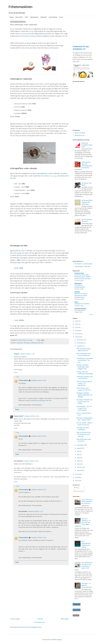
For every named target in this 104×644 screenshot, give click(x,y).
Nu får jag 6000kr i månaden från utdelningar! (87, 202)
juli (78, 451)
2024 (77, 324)
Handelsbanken (63, 176)
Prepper (16, 354)
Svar (18, 377)
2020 (77, 331)
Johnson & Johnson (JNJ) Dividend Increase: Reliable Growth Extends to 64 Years (83, 277)
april (78, 461)
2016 (77, 478)
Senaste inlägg (15, 619)
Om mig (61, 17)
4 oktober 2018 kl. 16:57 (39, 490)
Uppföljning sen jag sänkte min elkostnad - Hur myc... (85, 360)
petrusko (77, 292)
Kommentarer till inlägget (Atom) (31, 627)
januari (79, 470)
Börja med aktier (19, 17)
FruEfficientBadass (80, 309)
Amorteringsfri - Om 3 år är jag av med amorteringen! (84, 408)
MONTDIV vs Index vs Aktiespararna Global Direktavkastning (81, 295)
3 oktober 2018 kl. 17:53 (27, 354)
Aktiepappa (78, 284)
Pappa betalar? (19, 416)
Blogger (59, 640)
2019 (77, 334)
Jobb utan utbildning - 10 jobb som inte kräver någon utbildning (83, 523)
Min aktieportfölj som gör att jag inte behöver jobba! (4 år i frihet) (83, 566)
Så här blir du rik (80, 136)
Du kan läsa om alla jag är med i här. (41, 401)
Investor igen (53, 176)
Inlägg (76, 488)
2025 (77, 321)
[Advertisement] (39, 231)
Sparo (76, 302)
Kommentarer (79, 491)
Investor (46, 176)
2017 (77, 474)
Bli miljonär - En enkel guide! (83, 264)
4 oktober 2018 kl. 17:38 (39, 538)
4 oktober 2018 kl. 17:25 (35, 512)
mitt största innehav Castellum (32, 36)
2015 (77, 481)
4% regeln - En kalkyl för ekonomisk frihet (87, 585)
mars (79, 464)
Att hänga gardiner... (80, 310)
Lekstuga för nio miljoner (82, 304)
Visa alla (91, 315)
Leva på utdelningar (53, 17)
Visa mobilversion (39, 622)
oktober (80, 346)
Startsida (11, 17)
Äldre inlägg (65, 619)
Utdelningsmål (43, 17)
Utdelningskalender (34, 17)
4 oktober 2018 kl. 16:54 (39, 381)
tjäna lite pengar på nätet (19, 253)
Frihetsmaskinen (20, 7)
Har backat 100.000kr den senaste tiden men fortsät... (85, 402)
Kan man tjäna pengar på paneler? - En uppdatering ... (84, 383)
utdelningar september (37, 343)
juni (78, 455)
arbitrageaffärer (42, 174)
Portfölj (26, 17)
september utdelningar (23, 343)
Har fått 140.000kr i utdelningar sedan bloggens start (83, 367)
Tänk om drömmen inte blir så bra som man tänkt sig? (84, 435)
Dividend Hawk (79, 273)
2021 (77, 328)
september (81, 445)
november (80, 343)
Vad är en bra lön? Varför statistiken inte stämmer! (87, 502)
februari (80, 467)
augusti (79, 448)
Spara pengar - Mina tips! (83, 267)
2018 (77, 337)
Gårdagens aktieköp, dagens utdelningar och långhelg (84, 395)
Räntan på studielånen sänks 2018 (87, 145)
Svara (16, 373)
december (80, 340)
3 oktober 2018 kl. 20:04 (31, 416)
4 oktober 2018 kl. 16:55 (39, 436)
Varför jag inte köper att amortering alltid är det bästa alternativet (83, 166)
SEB (14, 178)
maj (78, 458)
